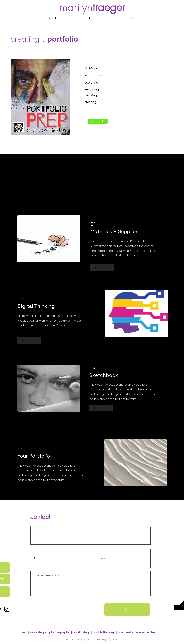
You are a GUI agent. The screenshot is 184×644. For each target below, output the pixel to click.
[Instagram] (7, 609)
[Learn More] (102, 268)
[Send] (127, 610)
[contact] (98, 121)
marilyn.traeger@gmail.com (107, 639)
